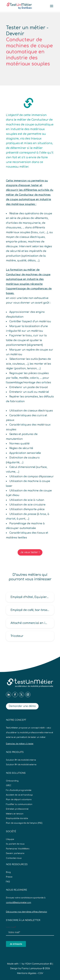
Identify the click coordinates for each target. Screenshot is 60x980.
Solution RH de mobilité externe (21, 765)
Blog (8, 872)
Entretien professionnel (17, 809)
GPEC (9, 785)
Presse (9, 877)
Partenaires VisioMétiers (18, 849)
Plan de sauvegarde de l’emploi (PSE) (24, 823)
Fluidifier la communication (19, 804)
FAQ (8, 882)
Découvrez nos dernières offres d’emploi (26, 912)
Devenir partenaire (15, 853)
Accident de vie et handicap (19, 795)
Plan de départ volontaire (19, 800)
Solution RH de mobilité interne (21, 760)
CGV (41, 973)
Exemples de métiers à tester (20, 744)
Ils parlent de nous (15, 844)
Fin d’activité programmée (19, 790)
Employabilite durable (17, 818)
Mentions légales (27, 973)
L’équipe (10, 839)
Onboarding (12, 781)
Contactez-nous (14, 858)
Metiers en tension (15, 814)
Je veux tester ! (30, 552)
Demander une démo (22, 706)
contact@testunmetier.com (19, 903)
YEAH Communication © (38, 964)
